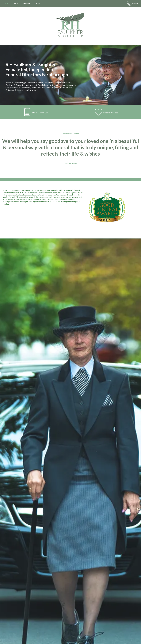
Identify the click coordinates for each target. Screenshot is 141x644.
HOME (7, 4)
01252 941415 (135, 4)
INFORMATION (27, 4)
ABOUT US (38, 4)
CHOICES (16, 4)
